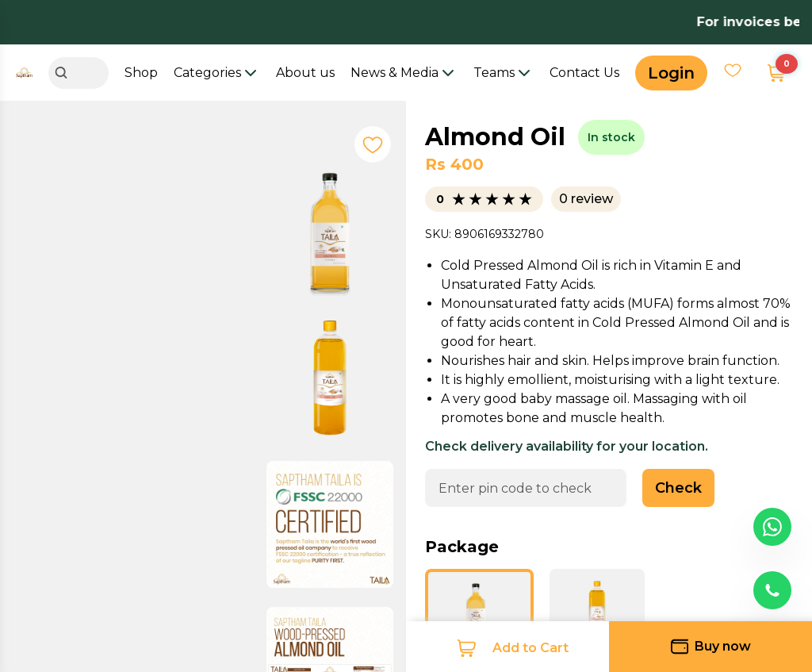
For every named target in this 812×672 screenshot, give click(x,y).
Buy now (711, 647)
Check (678, 488)
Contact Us (584, 73)
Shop (141, 73)
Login (671, 73)
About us (305, 73)
